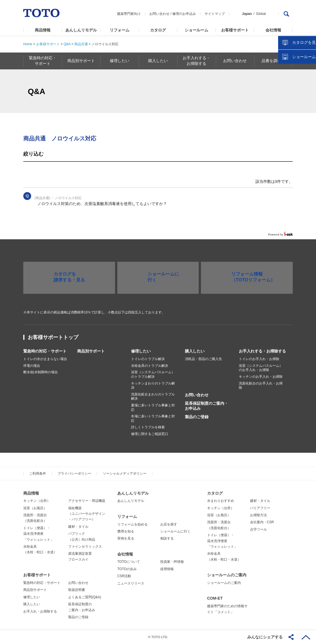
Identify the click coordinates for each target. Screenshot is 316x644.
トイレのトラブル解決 (148, 359)
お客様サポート (235, 30)
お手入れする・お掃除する (262, 351)
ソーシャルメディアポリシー (125, 474)
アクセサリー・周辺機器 (87, 501)
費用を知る (126, 531)
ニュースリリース (131, 583)
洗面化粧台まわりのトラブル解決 (153, 397)
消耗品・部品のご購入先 (203, 359)
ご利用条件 (38, 474)
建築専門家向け (129, 14)
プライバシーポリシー (74, 474)
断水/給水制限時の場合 (41, 372)
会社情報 (273, 30)
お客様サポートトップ (53, 337)
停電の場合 (32, 366)
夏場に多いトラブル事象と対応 (153, 408)
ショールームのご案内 (227, 575)
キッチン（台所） (37, 501)
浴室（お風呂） (35, 508)
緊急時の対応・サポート (45, 351)
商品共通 (81, 44)
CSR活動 (124, 576)
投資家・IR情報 (172, 562)
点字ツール (258, 529)
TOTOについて (129, 562)
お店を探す (169, 524)
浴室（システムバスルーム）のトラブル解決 (153, 374)
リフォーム (120, 30)
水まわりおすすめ (221, 501)
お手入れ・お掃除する (40, 611)
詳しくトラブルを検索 (148, 427)
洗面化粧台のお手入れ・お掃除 (261, 386)
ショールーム (196, 30)
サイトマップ (215, 14)
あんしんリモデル (81, 30)
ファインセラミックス (85, 547)
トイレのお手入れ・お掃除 (259, 359)
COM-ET (215, 598)
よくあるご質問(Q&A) (85, 597)
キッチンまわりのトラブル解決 (153, 386)
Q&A (67, 44)
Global (261, 14)
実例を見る (126, 538)
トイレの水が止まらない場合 (45, 359)
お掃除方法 (258, 515)
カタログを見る (293, 106)
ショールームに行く (175, 531)
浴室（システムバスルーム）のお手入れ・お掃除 (261, 368)
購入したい (195, 351)
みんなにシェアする (265, 637)
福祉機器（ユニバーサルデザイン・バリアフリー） (87, 514)
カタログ (158, 30)
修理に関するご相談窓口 (150, 434)
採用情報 (167, 569)
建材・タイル (78, 527)
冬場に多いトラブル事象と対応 (153, 418)
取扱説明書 (77, 590)
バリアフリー (260, 508)
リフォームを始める (132, 524)
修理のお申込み (184, 14)
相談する (167, 538)
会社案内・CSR (262, 522)
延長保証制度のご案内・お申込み (207, 406)
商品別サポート (91, 351)
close (309, 91)
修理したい (141, 351)
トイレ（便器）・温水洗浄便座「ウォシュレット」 (38, 534)
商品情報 (43, 30)
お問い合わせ (159, 14)
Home (28, 44)
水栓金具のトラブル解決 (150, 366)
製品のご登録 (197, 417)
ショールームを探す (297, 120)
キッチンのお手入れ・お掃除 (261, 377)
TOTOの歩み (127, 569)
